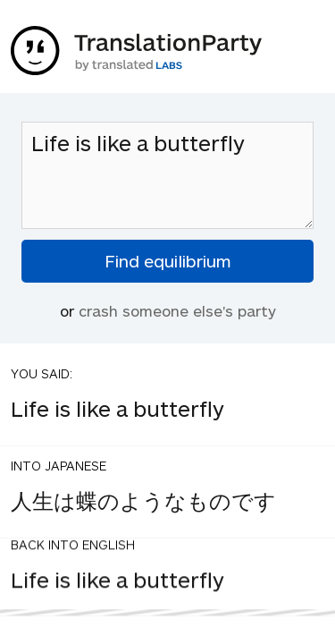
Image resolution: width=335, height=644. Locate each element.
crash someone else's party (177, 310)
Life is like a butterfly (167, 175)
